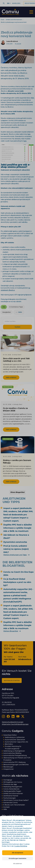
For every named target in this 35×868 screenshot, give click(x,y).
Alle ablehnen (18, 864)
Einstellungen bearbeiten (18, 858)
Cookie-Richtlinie (21, 846)
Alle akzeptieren (18, 853)
